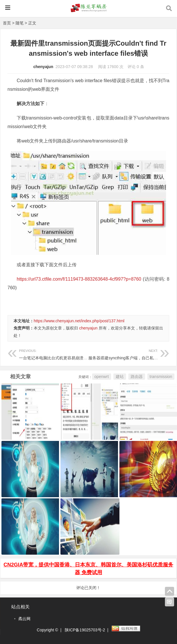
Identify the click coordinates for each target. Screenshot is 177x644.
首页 (7, 23)
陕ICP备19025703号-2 (85, 630)
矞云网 (24, 619)
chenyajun (43, 67)
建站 (120, 377)
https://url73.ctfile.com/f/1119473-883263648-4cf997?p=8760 (79, 279)
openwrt (102, 377)
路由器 (137, 377)
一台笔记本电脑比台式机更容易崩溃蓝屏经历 (59, 354)
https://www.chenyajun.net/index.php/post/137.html (79, 321)
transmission (161, 377)
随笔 (20, 23)
